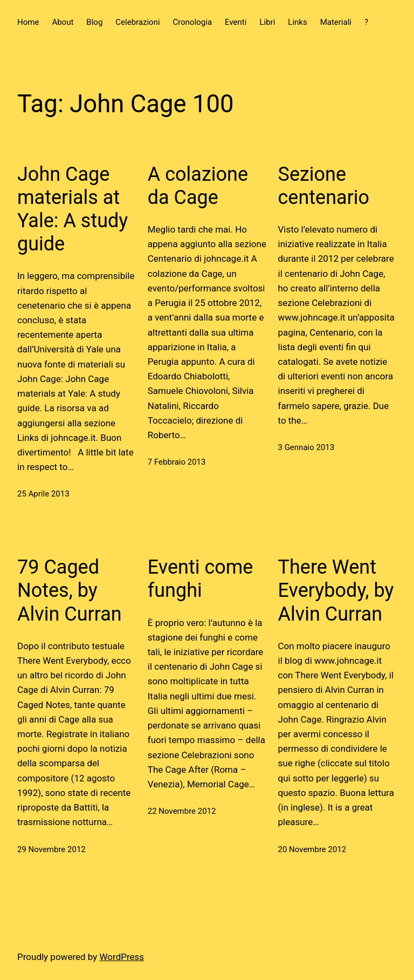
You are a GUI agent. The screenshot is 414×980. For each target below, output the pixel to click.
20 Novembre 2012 (312, 849)
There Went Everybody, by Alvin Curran (336, 590)
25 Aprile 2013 (43, 494)
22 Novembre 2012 (182, 811)
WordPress (122, 957)
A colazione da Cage (198, 186)
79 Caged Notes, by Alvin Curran (70, 590)
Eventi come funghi (201, 579)
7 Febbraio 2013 (177, 462)
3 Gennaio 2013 (306, 447)
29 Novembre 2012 (51, 849)
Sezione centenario (324, 186)
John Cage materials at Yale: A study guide (73, 209)
